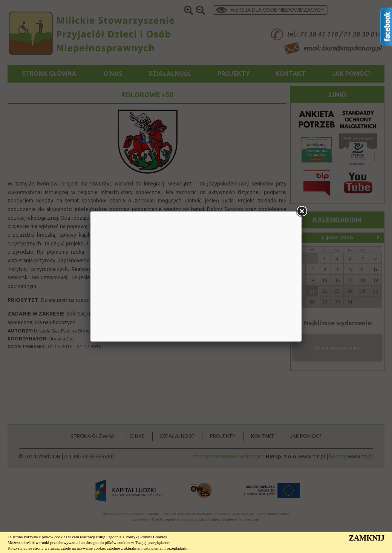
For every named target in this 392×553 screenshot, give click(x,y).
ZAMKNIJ (367, 538)
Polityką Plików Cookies (146, 537)
